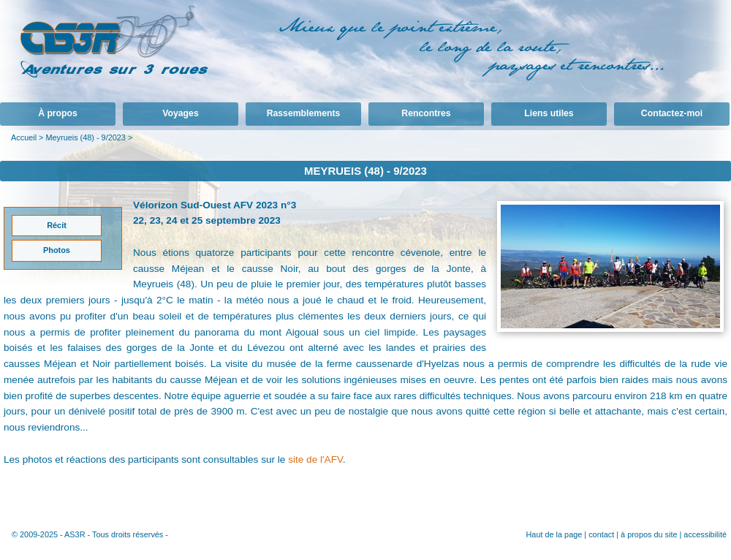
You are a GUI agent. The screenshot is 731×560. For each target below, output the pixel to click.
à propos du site (649, 534)
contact (601, 534)
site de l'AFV (315, 459)
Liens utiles (549, 113)
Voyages (180, 113)
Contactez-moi (672, 113)
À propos (58, 113)
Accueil (24, 137)
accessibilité (705, 534)
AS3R (75, 534)
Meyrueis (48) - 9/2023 (85, 137)
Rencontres (426, 113)
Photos (57, 250)
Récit (57, 225)
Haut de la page (554, 534)
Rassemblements (304, 113)
